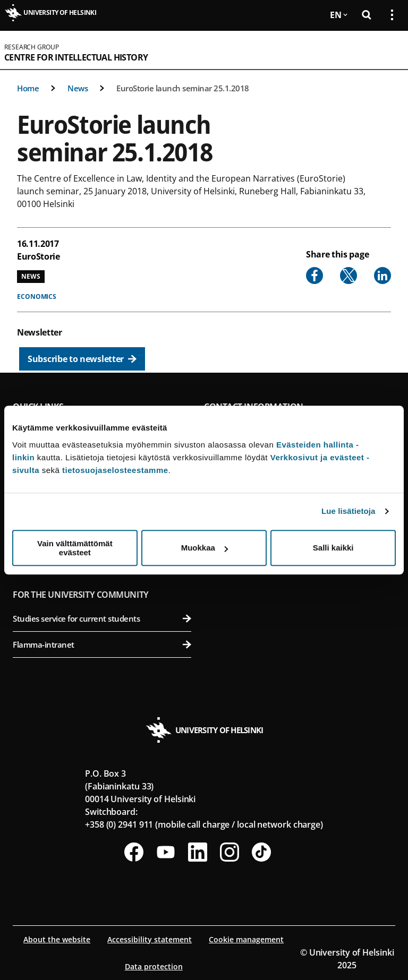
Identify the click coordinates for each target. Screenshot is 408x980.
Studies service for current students (102, 618)
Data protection (154, 966)
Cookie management (246, 939)
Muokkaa (205, 548)
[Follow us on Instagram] (229, 852)
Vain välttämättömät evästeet (75, 548)
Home (28, 88)
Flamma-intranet (102, 644)
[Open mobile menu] (388, 50)
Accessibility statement (150, 939)
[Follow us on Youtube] (166, 852)
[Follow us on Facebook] (134, 852)
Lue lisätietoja (348, 511)
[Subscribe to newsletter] (82, 359)
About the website (57, 939)
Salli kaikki (333, 548)
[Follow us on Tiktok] (261, 852)
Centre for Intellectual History (76, 57)
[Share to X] (348, 276)
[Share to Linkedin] (382, 276)
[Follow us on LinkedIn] (198, 852)
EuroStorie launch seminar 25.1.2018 (183, 88)
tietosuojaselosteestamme (115, 470)
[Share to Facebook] (314, 276)
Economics (37, 296)
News (78, 88)
